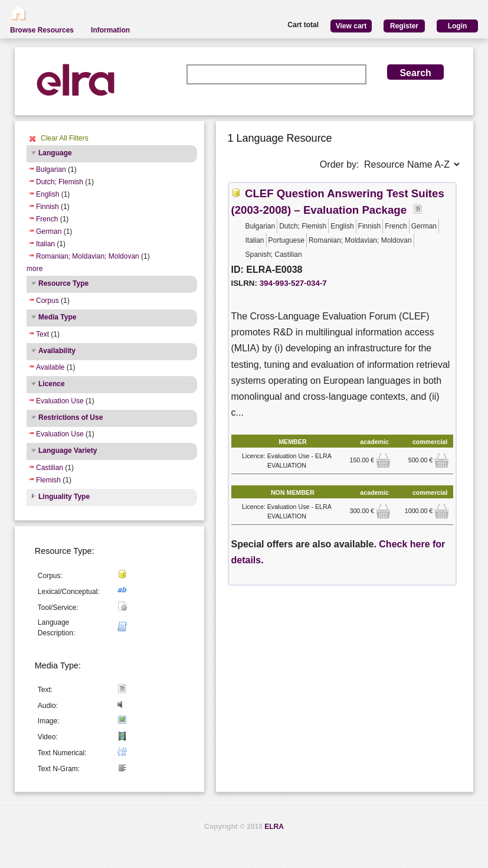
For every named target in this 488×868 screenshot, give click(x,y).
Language (55, 153)
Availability (57, 351)
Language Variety (68, 451)
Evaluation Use (60, 401)
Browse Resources (42, 30)
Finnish (48, 207)
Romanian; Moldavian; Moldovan (88, 256)
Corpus (48, 301)
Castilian (50, 468)
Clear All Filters (65, 138)
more (35, 269)
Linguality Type (64, 497)
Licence (52, 384)
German (49, 231)
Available (50, 367)
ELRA (274, 827)
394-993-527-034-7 (293, 283)
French (47, 219)
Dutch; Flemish (60, 182)
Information (110, 30)
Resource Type (63, 283)
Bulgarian (51, 169)
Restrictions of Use (71, 417)
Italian (45, 244)
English (48, 194)
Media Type (57, 317)
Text (42, 334)
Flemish (48, 480)
